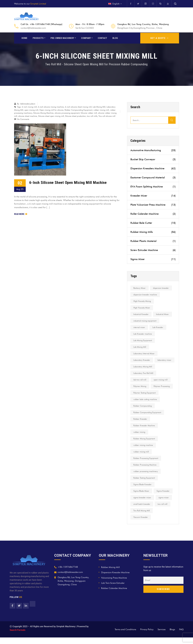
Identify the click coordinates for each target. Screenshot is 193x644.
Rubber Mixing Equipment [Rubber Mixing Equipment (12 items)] (144, 445)
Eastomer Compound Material (153, 177)
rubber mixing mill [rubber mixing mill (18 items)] (141, 458)
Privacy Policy (147, 636)
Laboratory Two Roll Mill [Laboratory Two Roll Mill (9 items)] (144, 380)
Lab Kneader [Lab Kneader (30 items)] (159, 327)
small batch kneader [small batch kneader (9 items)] (142, 511)
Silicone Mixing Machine (43, 113)
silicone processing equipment (67, 113)
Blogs (172, 636)
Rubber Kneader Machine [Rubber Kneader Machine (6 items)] (144, 432)
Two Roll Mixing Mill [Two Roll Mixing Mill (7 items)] (142, 517)
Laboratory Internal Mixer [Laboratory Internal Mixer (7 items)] (144, 353)
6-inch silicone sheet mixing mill (78, 107)
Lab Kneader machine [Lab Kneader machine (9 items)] (143, 334)
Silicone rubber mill (89, 113)
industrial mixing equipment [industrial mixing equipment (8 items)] (145, 321)
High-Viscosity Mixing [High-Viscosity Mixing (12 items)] (142, 301)
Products (38, 38)
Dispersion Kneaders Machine (153, 168)
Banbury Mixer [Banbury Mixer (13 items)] (140, 288)
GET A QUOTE (160, 38)
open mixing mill (31, 110)
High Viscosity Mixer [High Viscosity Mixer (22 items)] (142, 308)
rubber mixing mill (101, 110)
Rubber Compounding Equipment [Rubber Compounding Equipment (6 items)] (148, 419)
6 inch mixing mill (29, 107)
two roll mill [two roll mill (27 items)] (163, 511)
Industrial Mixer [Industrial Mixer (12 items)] (163, 314)
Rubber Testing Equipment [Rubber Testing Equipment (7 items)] (144, 484)
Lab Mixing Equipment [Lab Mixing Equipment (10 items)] (143, 340)
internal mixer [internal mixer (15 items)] (140, 327)
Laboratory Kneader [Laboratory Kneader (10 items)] (142, 360)
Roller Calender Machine (153, 214)
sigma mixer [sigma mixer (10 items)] (165, 504)
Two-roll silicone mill (107, 116)
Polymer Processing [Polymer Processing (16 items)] (163, 393)
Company (86, 38)
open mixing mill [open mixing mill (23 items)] (161, 386)
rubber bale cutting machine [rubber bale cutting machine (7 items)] (145, 406)
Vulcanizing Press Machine (114, 584)
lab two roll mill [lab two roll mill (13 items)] (140, 386)
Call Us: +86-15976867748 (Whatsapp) (42, 24)
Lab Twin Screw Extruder (113, 590)
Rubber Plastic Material (153, 241)
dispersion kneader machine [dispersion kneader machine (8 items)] (145, 295)
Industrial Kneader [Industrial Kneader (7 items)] (141, 314)
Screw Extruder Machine (153, 250)
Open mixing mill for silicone (51, 110)
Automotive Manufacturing (153, 150)
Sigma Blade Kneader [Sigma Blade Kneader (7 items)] (143, 491)
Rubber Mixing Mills (153, 232)
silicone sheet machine (28, 116)
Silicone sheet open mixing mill (51, 116)
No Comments (23, 119)
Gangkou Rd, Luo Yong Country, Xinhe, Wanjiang (143, 24)
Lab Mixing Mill (99, 107)
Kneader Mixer (153, 196)
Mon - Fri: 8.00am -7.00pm (90, 24)
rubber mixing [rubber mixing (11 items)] (140, 439)
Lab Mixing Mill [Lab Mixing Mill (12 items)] (140, 347)
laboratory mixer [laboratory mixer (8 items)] (141, 367)
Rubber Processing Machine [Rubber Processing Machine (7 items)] (145, 471)
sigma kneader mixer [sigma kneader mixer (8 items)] (143, 504)
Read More (21, 214)
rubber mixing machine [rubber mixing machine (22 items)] (143, 452)
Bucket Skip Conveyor (153, 159)
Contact (102, 38)
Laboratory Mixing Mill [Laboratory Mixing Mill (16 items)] (143, 373)
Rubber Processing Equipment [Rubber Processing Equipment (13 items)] (146, 465)
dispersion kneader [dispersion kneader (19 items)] (162, 288)
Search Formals (18, 637)
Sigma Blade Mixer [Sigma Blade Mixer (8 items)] (142, 497)
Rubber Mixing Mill (110, 574)
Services (162, 636)
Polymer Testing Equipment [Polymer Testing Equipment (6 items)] (145, 399)
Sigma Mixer (153, 259)
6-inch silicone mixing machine (51, 107)
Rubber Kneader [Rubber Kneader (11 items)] (141, 425)
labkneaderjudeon (28, 104)
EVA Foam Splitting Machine (153, 187)
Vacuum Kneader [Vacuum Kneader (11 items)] (141, 524)
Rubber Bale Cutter (153, 223)
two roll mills (92, 116)
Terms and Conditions (125, 636)
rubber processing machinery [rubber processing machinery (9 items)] (146, 478)
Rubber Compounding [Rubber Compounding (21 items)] (143, 412)
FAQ (181, 636)
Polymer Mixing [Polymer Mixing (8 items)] (140, 393)
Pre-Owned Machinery (62, 38)
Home (24, 38)
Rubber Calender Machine (114, 595)
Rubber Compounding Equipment (78, 110)
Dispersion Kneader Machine (115, 579)
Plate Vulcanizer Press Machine (153, 205)
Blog (115, 38)
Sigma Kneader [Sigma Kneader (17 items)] (164, 497)
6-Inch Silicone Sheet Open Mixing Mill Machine (68, 183)
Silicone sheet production (75, 116)
